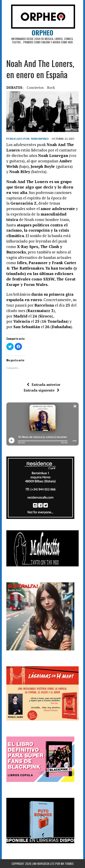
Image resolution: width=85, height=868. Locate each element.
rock (51, 87)
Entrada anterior (44, 384)
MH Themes (67, 864)
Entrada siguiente (41, 390)
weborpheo (40, 139)
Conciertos (35, 87)
